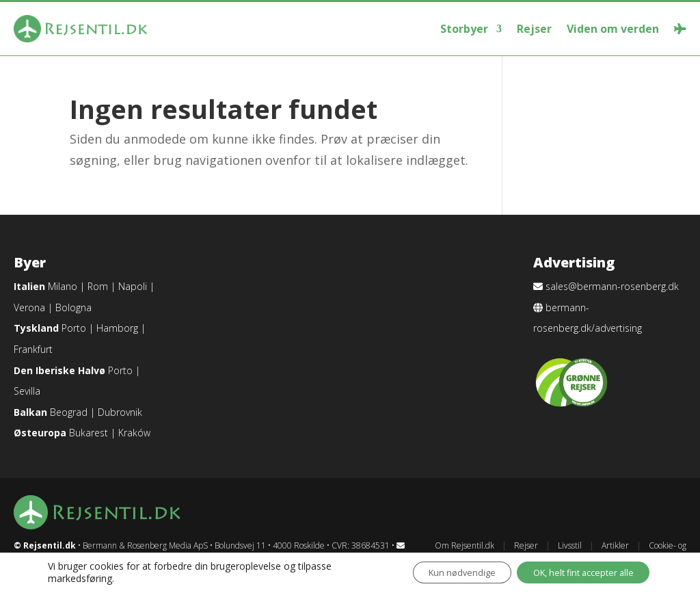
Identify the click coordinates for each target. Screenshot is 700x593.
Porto (74, 328)
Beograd (69, 412)
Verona (29, 307)
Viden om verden (613, 29)
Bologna (73, 307)
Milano (63, 286)
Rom (98, 286)
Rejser (534, 29)
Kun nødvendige (435, 571)
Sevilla (27, 391)
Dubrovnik (120, 412)
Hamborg (117, 328)
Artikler (615, 545)
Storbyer (464, 29)
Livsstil (570, 545)
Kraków (134, 433)
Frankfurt (33, 349)
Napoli (133, 286)
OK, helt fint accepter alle (573, 571)
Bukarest (89, 433)
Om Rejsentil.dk (465, 545)
